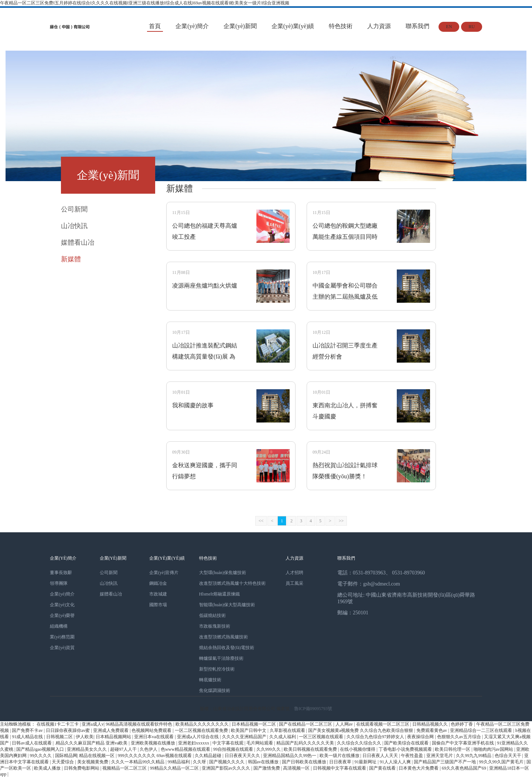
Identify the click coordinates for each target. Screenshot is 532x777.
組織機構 (59, 626)
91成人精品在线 (28, 737)
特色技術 (341, 26)
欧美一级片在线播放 (340, 756)
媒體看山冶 (111, 594)
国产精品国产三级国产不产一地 (445, 762)
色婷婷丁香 (462, 724)
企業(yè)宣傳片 (164, 573)
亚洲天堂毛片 (440, 756)
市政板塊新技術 (215, 626)
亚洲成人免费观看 (111, 730)
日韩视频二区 (60, 737)
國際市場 (158, 605)
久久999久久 (269, 749)
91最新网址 (366, 762)
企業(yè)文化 (62, 605)
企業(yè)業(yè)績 (293, 26)
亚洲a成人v (93, 724)
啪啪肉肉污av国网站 (494, 749)
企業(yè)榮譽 (62, 615)
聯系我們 (417, 26)
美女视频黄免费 (93, 762)
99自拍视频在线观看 (234, 749)
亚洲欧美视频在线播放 (154, 743)
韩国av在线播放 (264, 762)
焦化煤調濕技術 (215, 691)
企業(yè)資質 (62, 648)
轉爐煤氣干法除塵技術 (221, 658)
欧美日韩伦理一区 (453, 749)
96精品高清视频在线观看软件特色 (139, 724)
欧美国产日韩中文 (249, 730)
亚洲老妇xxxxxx (194, 743)
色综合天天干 (509, 756)
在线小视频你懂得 (358, 749)
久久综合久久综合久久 (360, 743)
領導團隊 (59, 583)
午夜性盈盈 (412, 756)
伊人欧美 (85, 737)
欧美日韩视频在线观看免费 (311, 749)
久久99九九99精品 (474, 756)
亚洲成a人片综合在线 (198, 737)
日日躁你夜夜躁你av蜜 (68, 730)
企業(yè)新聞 (240, 26)
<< (261, 521)
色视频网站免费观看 (152, 730)
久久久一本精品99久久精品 (138, 762)
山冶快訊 (109, 583)
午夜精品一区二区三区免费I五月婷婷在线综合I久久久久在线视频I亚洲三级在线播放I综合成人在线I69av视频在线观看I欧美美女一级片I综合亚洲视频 (145, 3)
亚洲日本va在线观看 (154, 737)
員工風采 (294, 583)
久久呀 (200, 762)
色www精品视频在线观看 (186, 749)
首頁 (155, 26)
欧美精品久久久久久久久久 (203, 724)
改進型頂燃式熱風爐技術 (224, 637)
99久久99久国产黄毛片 (502, 762)
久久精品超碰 (209, 756)
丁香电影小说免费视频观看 (406, 749)
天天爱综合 (63, 762)
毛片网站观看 (260, 743)
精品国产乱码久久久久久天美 (306, 743)
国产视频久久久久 (227, 762)
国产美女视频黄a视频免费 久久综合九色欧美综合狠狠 (361, 730)
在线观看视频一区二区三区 (383, 724)
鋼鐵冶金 (158, 583)
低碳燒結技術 (212, 615)
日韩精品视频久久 (431, 724)
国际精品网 (66, 756)
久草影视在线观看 (288, 730)
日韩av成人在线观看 (32, 743)
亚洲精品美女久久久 (87, 749)
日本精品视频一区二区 (254, 724)
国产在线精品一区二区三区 (306, 724)
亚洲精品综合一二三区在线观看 (482, 730)
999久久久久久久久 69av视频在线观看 (155, 756)
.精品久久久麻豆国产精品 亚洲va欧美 (92, 743)
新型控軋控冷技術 (217, 669)
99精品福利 (179, 762)
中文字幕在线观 (229, 743)
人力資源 (379, 26)
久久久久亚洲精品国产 (245, 737)
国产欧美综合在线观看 (407, 743)
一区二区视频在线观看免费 (202, 730)
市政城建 (158, 594)
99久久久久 (41, 756)
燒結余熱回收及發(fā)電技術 (227, 648)
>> (341, 521)
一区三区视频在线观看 (322, 737)
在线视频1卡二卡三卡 (58, 724)
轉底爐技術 (210, 680)
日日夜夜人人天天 (381, 756)
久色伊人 (149, 749)
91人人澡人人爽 (396, 762)
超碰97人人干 (124, 749)
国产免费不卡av (28, 730)
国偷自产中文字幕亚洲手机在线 (463, 743)
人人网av (345, 724)
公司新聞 (109, 573)
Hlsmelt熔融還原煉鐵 (219, 594)
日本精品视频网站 (114, 737)
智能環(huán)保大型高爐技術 (227, 605)
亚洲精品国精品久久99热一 (290, 756)
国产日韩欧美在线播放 (305, 762)
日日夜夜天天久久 (243, 756)
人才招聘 (294, 573)
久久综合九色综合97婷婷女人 (376, 737)
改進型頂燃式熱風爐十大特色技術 (232, 583)
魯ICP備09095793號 (313, 709)
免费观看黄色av (432, 730)
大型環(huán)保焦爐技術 (223, 573)
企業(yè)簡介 (192, 26)
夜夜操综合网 (421, 737)
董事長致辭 (61, 573)
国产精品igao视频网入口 (41, 749)
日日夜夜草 (341, 762)
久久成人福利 (283, 737)
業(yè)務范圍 (62, 637)
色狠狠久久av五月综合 (460, 737)
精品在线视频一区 (97, 756)
